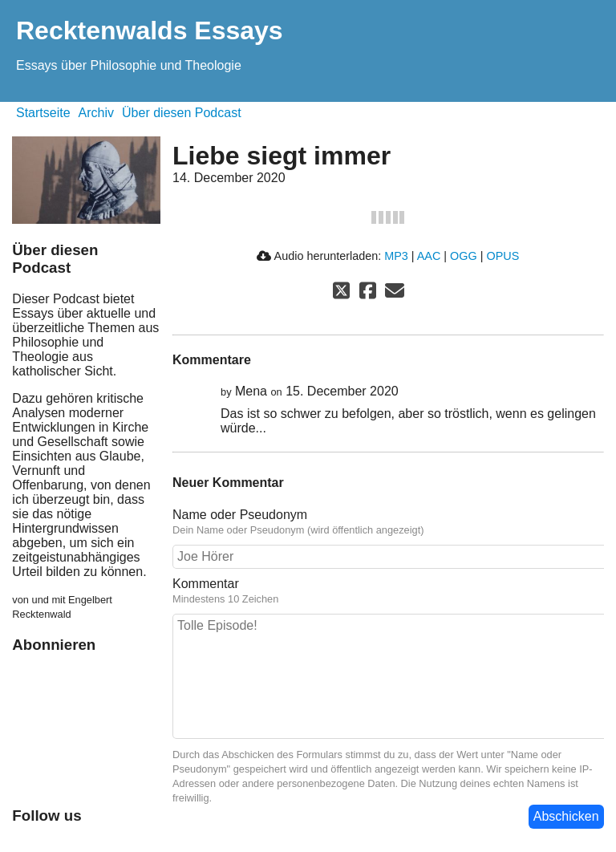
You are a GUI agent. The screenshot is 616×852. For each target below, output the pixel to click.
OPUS (503, 256)
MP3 (396, 256)
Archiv (96, 113)
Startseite (43, 113)
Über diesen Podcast (182, 113)
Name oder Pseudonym (388, 522)
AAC (429, 256)
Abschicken (566, 816)
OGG (464, 256)
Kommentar (388, 591)
